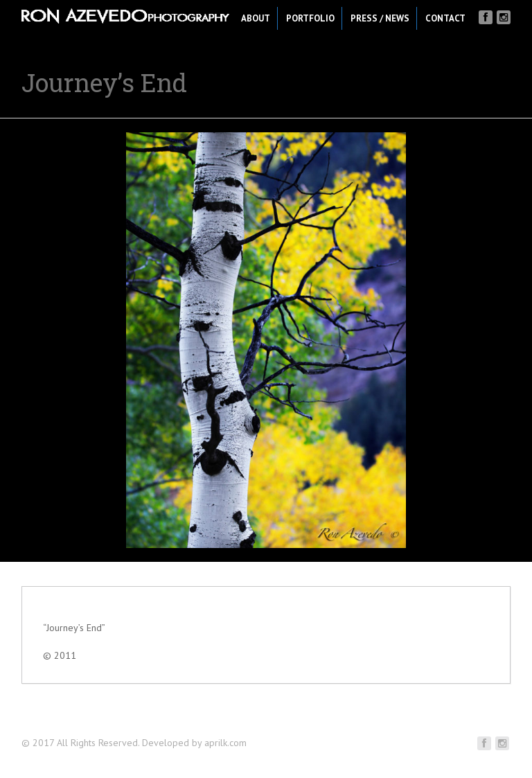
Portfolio (310, 18)
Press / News (380, 18)
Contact (445, 18)
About (256, 18)
